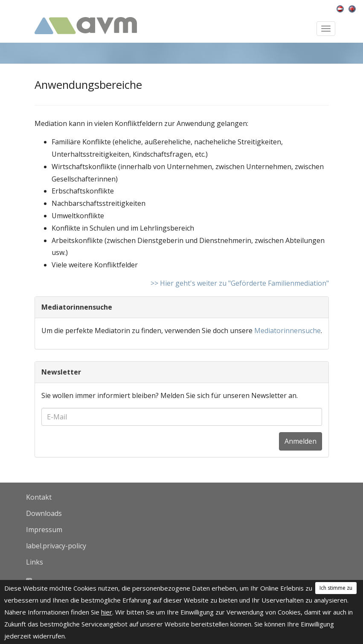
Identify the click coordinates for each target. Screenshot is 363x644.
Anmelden (301, 441)
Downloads (44, 513)
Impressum (44, 530)
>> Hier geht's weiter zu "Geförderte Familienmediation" (240, 283)
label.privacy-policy (56, 546)
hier (107, 612)
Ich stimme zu (336, 588)
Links (35, 562)
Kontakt (39, 497)
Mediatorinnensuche (287, 331)
